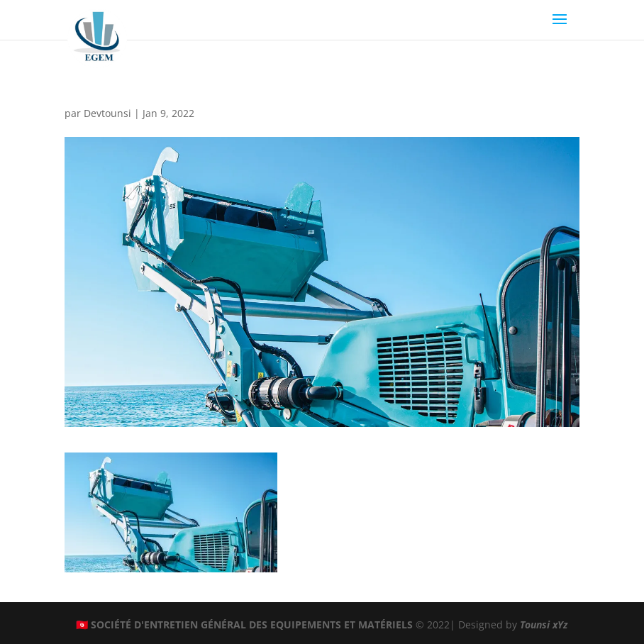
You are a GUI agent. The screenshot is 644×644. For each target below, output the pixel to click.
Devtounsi (107, 113)
